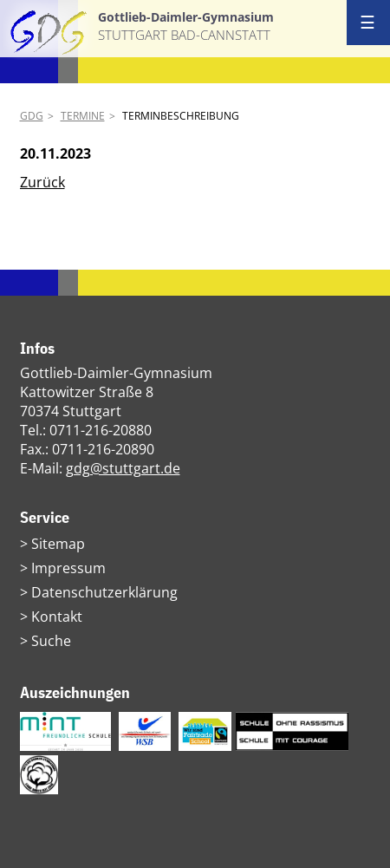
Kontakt (57, 617)
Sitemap (58, 544)
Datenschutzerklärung (104, 592)
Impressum (68, 568)
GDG (32, 116)
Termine (83, 116)
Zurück (42, 182)
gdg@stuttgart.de (123, 468)
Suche (51, 641)
